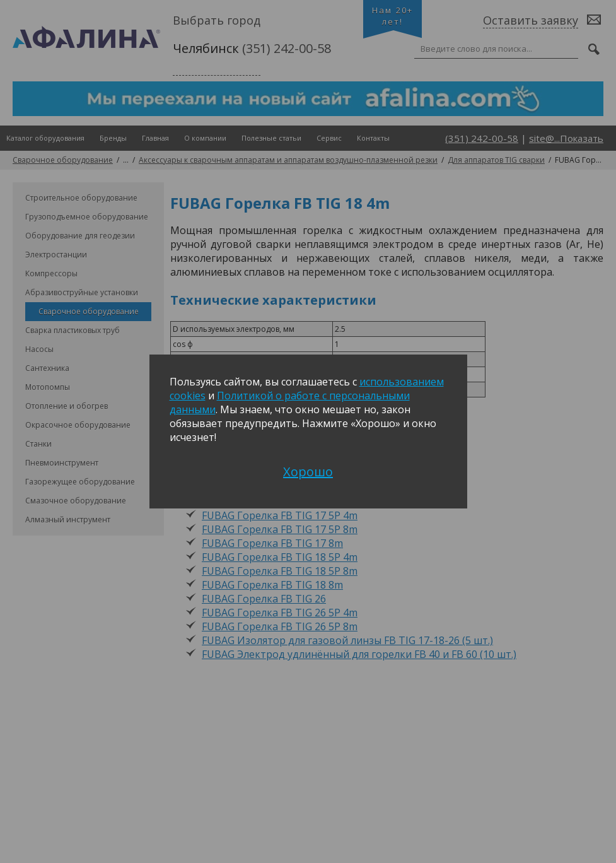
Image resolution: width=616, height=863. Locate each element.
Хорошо (308, 472)
